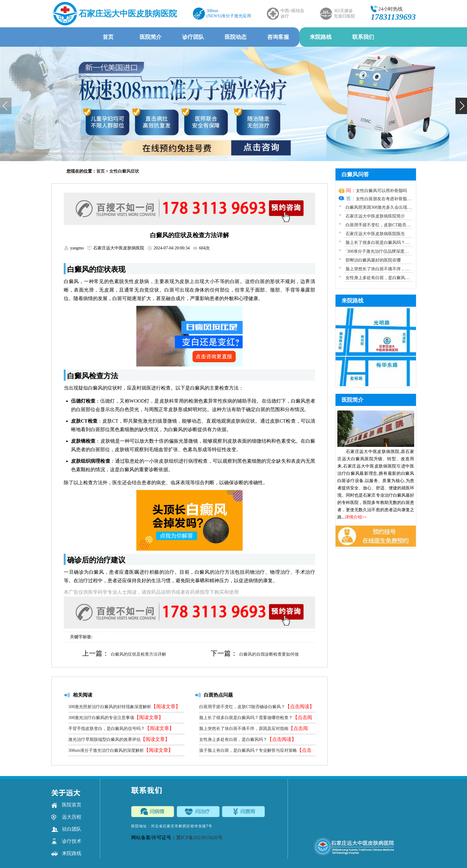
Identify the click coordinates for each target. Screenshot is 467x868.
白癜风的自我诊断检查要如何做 (269, 654)
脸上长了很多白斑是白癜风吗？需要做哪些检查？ (256, 719)
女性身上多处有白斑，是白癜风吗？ (248, 739)
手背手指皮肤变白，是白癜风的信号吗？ (121, 728)
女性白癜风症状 (124, 171)
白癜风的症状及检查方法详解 (138, 654)
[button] (461, 106)
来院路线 (321, 37)
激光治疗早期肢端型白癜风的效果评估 (119, 739)
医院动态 (236, 37)
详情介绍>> (356, 517)
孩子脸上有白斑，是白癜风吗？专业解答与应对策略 (255, 752)
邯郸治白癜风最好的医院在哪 (373, 260)
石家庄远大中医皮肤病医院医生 (375, 234)
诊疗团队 (193, 37)
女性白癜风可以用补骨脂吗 (381, 191)
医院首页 (66, 805)
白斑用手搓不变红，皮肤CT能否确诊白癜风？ (257, 706)
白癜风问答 (355, 174)
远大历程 (66, 817)
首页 (108, 37)
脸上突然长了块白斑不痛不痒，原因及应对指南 (254, 730)
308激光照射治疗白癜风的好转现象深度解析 (124, 706)
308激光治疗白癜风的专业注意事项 (116, 717)
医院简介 (151, 37)
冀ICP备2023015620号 (199, 838)
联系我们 (363, 37)
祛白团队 (66, 829)
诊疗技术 (66, 841)
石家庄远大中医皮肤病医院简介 (375, 216)
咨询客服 (278, 37)
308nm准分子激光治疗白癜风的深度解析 (121, 750)
